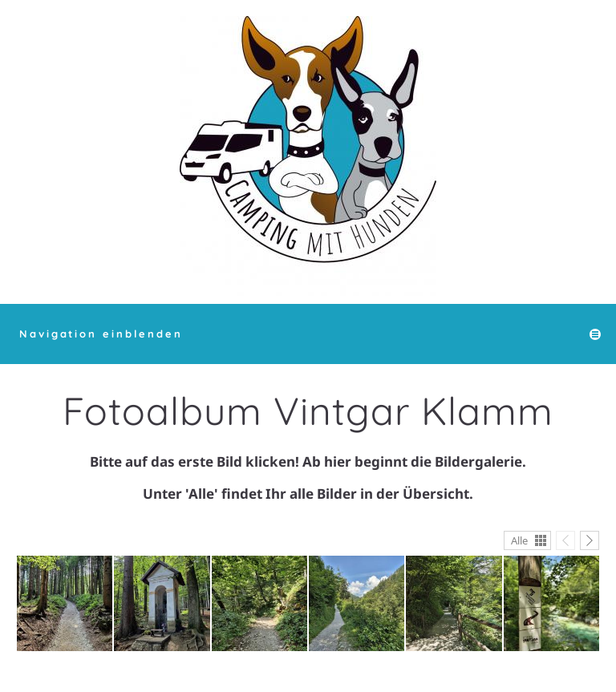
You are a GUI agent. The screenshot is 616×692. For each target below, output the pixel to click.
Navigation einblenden (101, 334)
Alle (519, 540)
